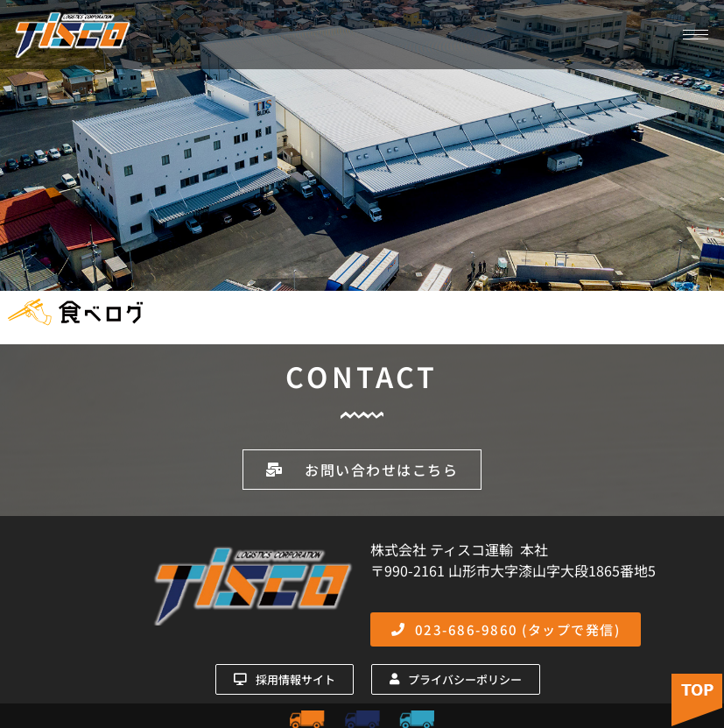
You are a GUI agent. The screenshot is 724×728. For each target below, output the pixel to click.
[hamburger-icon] (696, 35)
